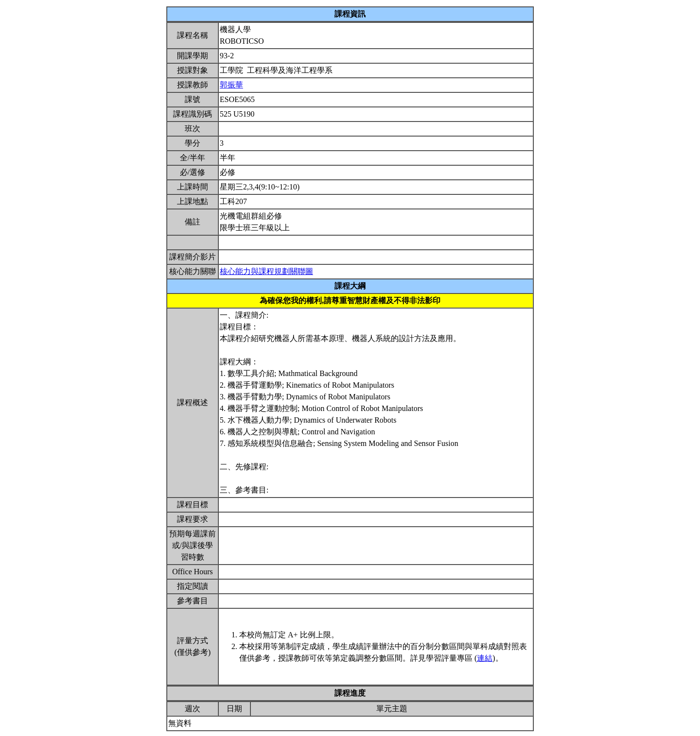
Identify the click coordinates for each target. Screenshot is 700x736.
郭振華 (231, 85)
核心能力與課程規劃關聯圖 (266, 271)
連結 (485, 658)
